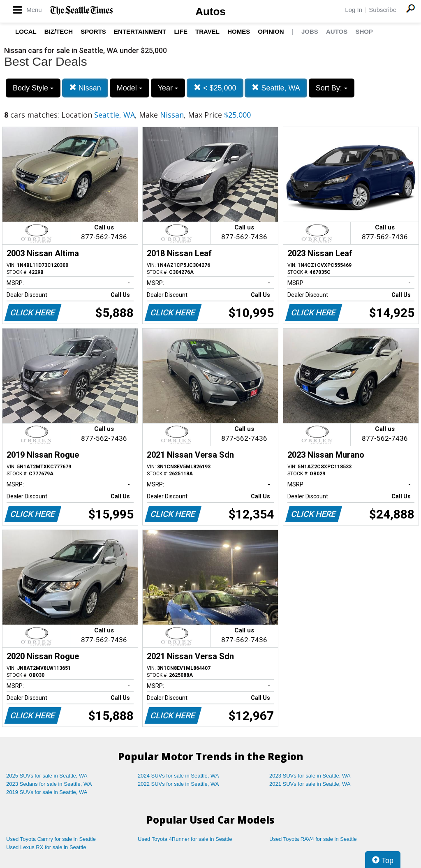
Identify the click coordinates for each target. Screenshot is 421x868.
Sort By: (332, 88)
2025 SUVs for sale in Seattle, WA (47, 776)
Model (130, 88)
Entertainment (140, 31)
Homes (239, 31)
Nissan (85, 88)
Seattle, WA (276, 88)
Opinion (271, 31)
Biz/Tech (59, 31)
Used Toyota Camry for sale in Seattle (51, 839)
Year (168, 88)
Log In (354, 10)
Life (181, 31)
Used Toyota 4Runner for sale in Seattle (185, 839)
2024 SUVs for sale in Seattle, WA (178, 776)
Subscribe (383, 10)
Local (26, 31)
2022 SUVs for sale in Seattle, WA (178, 784)
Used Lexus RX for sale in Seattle (46, 847)
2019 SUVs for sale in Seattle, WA (47, 792)
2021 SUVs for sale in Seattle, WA (310, 784)
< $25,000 (215, 88)
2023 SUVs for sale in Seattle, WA (310, 776)
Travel (207, 31)
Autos (210, 12)
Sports (93, 31)
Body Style (33, 88)
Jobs (310, 31)
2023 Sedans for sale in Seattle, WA (49, 784)
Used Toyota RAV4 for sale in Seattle (313, 839)
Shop (364, 31)
